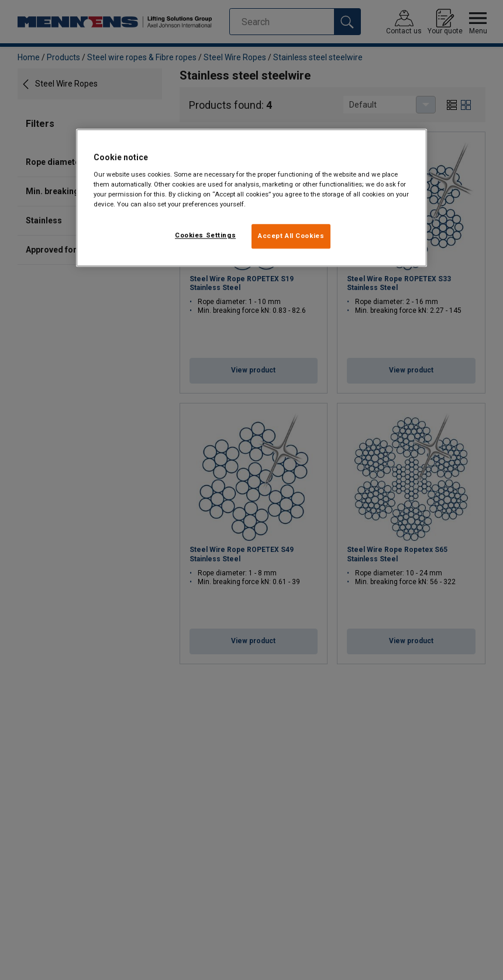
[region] (251, 198)
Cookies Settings (205, 236)
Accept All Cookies (291, 236)
